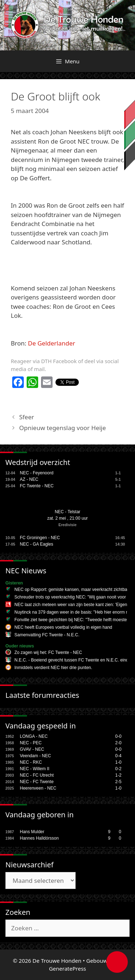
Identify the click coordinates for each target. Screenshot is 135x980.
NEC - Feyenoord (37, 473)
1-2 (118, 775)
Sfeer (26, 417)
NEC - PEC (31, 743)
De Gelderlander (52, 343)
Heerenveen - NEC (38, 788)
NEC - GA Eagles (37, 544)
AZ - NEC (29, 479)
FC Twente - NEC (37, 486)
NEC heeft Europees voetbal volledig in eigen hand (63, 627)
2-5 (118, 782)
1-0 (118, 762)
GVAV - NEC (32, 749)
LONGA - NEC (34, 736)
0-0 (118, 736)
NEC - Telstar (67, 512)
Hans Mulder (32, 832)
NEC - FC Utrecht (37, 775)
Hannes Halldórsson (39, 838)
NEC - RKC (31, 762)
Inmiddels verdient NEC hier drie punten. (53, 668)
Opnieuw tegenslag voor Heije (62, 428)
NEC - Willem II (35, 769)
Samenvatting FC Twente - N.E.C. (47, 635)
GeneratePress (67, 968)
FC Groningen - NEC (40, 538)
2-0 (118, 743)
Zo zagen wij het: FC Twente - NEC (48, 652)
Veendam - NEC (35, 756)
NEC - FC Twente (37, 782)
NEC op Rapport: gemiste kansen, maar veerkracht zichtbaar (73, 590)
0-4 (118, 756)
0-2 (118, 769)
